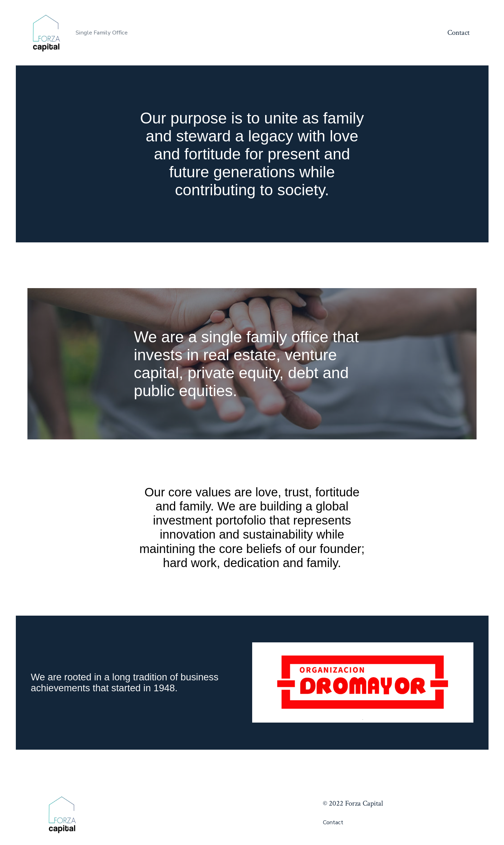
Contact (458, 33)
